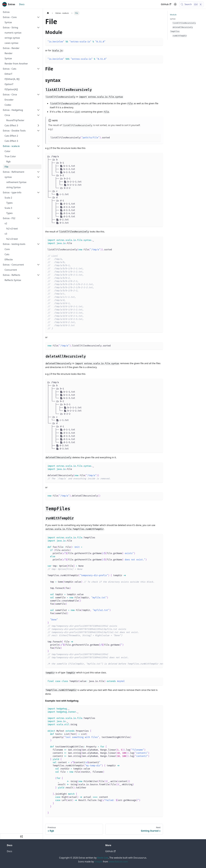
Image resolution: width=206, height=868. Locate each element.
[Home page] (48, 13)
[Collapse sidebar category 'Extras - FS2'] (38, 218)
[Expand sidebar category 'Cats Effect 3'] (38, 125)
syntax (173, 19)
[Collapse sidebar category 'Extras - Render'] (38, 48)
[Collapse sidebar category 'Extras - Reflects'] (38, 275)
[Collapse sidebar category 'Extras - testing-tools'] (38, 244)
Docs (22, 4)
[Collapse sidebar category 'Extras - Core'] (38, 17)
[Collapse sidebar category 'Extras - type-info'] (38, 192)
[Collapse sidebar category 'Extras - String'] (38, 27)
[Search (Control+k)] (191, 4)
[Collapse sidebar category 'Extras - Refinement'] (38, 172)
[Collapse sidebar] (21, 836)
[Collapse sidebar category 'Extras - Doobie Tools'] (38, 131)
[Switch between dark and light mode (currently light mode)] (175, 4)
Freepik (98, 862)
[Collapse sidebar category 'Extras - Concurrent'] (38, 265)
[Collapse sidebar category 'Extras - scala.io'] (38, 146)
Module (173, 15)
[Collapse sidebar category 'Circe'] (38, 115)
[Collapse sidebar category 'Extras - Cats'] (38, 69)
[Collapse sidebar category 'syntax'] (38, 177)
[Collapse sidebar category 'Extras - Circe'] (38, 95)
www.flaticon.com (118, 862)
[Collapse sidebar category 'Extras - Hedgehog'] (38, 110)
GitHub (166, 4)
